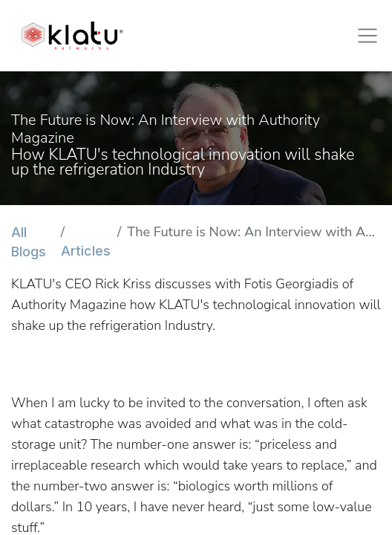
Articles (86, 251)
